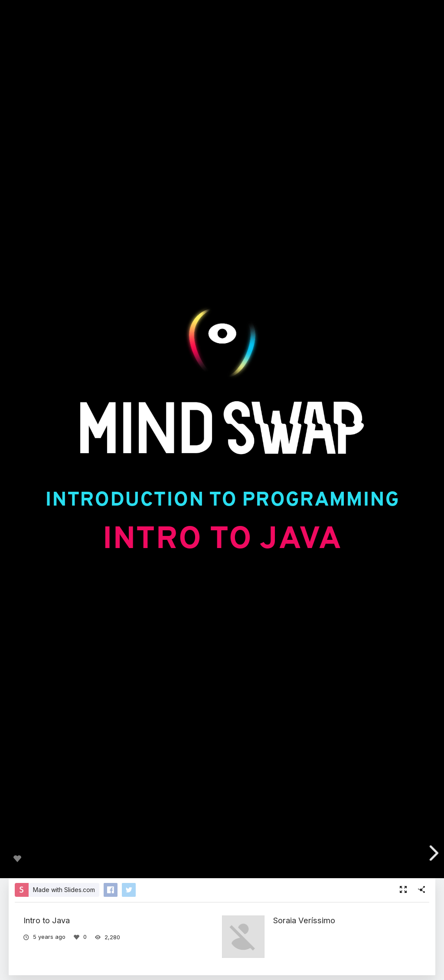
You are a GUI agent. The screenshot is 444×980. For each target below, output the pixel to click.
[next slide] (431, 853)
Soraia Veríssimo (304, 920)
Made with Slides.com (64, 890)
